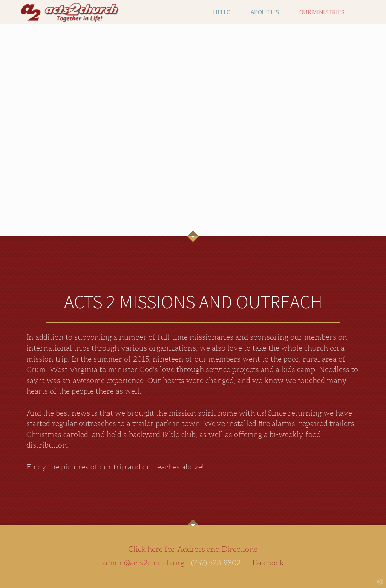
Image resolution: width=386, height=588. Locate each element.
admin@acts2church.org (143, 563)
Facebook (268, 563)
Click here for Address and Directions (193, 549)
